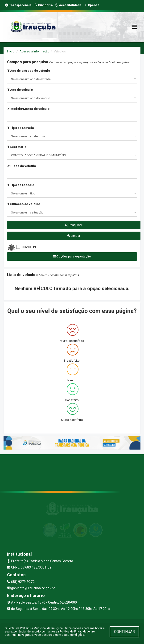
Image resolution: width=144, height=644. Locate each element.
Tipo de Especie (21, 185)
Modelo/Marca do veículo (28, 109)
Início (11, 51)
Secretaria (17, 147)
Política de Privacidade (75, 632)
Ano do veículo (20, 90)
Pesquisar (74, 225)
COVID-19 (29, 247)
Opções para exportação (72, 256)
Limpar (74, 236)
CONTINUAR (124, 632)
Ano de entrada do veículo (29, 71)
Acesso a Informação (35, 51)
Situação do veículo (24, 204)
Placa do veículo (21, 166)
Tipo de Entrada (21, 128)
